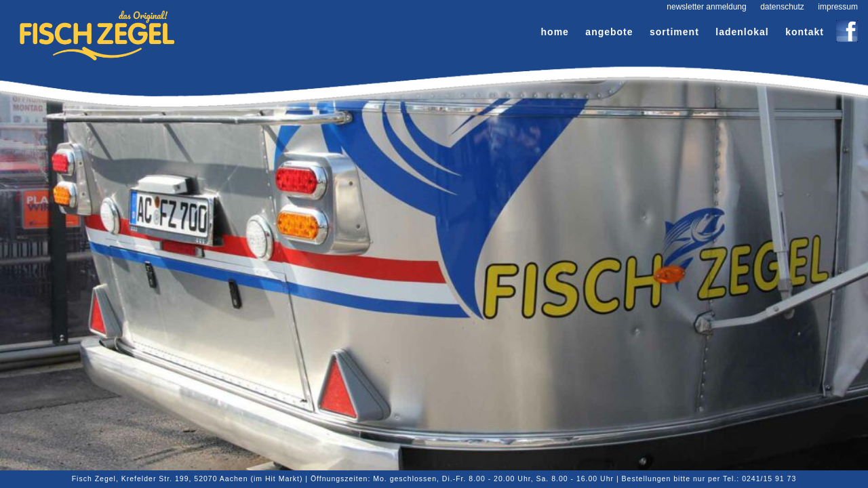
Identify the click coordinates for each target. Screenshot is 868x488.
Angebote (609, 32)
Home (555, 32)
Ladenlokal (742, 32)
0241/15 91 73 (769, 479)
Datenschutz (782, 7)
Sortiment (674, 32)
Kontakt (805, 32)
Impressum (838, 7)
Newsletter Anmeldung (706, 7)
